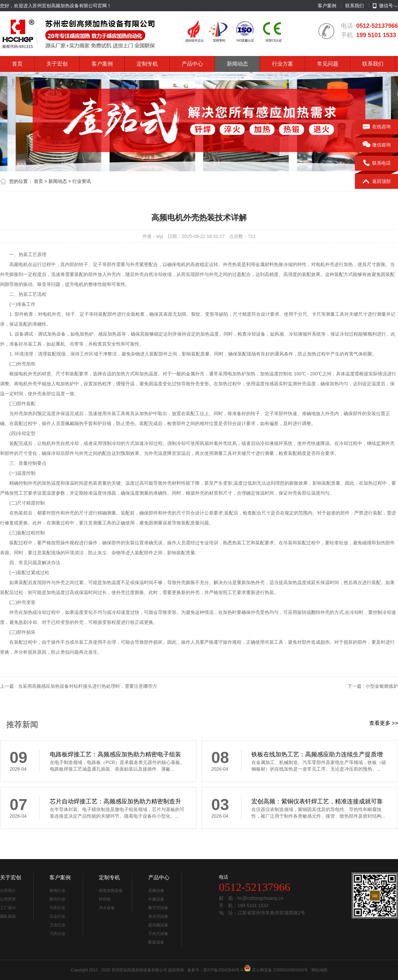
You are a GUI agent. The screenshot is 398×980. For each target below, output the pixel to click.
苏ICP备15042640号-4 (223, 970)
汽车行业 (57, 908)
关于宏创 (57, 64)
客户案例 (327, 6)
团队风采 (8, 916)
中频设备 (156, 899)
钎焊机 (105, 899)
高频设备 (156, 891)
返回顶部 (377, 182)
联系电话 (377, 163)
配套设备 (156, 942)
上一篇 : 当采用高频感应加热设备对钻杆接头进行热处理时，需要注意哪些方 (79, 686)
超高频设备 (158, 925)
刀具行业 (57, 934)
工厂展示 (8, 908)
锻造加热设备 (111, 891)
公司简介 (8, 891)
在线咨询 (377, 127)
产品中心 (192, 64)
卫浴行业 (57, 925)
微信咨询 (377, 145)
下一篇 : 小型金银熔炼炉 (373, 686)
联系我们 (355, 6)
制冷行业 (57, 899)
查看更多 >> (384, 723)
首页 (17, 64)
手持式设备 (158, 934)
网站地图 (319, 970)
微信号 (383, 6)
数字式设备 (158, 908)
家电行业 (57, 891)
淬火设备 (107, 908)
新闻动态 (237, 64)
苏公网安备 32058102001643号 (280, 970)
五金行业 (57, 916)
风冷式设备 (158, 916)
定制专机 (147, 64)
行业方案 (283, 64)
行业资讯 (82, 181)
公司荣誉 (8, 899)
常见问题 (328, 64)
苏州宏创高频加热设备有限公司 (139, 970)
